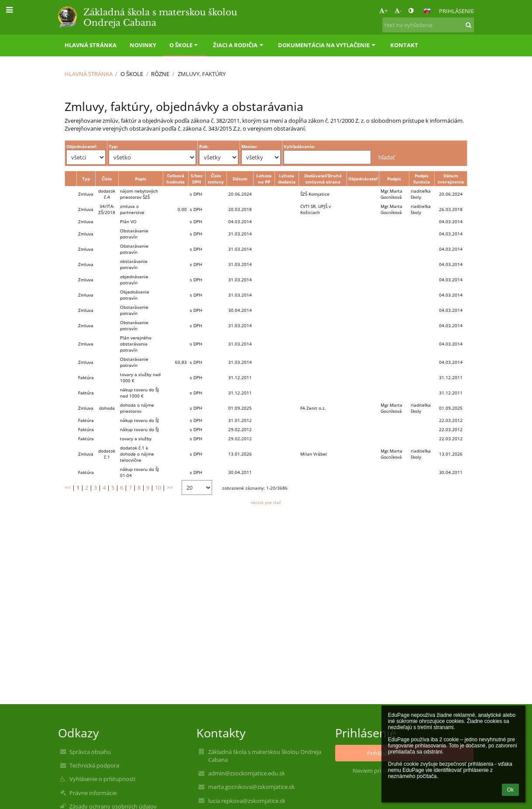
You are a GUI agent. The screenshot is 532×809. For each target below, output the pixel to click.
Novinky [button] (143, 45)
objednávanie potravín (134, 280)
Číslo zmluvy (216, 179)
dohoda (107, 408)
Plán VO (128, 221)
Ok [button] (510, 790)
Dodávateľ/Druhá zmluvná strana (323, 179)
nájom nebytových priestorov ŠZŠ (139, 194)
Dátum (240, 179)
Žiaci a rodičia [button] (239, 45)
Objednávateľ (363, 179)
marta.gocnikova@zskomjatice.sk (251, 787)
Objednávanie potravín (135, 295)
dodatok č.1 (107, 454)
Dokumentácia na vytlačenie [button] (328, 45)
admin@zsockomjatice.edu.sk (247, 773)
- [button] (398, 10)
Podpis (394, 179)
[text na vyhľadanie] (428, 25)
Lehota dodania (287, 179)
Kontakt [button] (404, 45)
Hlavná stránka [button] (91, 45)
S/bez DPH (197, 179)
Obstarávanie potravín (134, 234)
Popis (141, 179)
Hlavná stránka (89, 74)
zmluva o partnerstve (132, 209)
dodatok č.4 (107, 194)
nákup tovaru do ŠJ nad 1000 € (139, 393)
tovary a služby (136, 439)
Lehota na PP (264, 179)
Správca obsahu (90, 752)
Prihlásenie (456, 11)
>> (170, 487)
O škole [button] (185, 45)
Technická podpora (94, 765)
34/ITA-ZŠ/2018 (107, 209)
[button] (427, 11)
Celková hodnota (175, 179)
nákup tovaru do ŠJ (139, 420)
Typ (86, 179)
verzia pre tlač (266, 502)
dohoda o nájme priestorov (137, 408)
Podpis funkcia (422, 179)
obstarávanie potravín (134, 264)
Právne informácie (93, 793)
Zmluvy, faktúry (202, 74)
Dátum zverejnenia (451, 179)
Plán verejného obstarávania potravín (136, 344)
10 (158, 487)
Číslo (107, 179)
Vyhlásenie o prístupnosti (102, 779)
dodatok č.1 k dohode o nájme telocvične (137, 454)
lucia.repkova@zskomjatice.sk (247, 801)
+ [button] (383, 10)
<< (68, 487)
